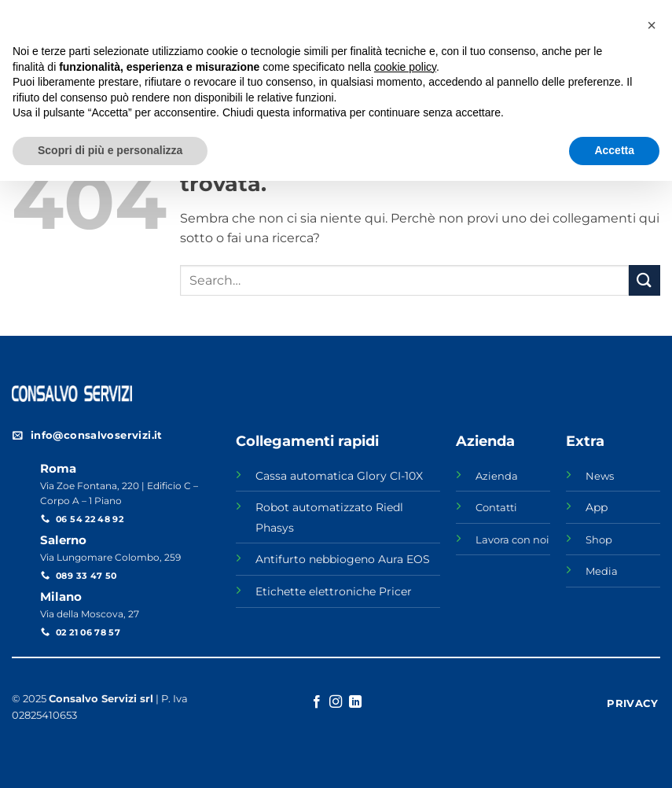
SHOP (538, 11)
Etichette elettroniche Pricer (334, 591)
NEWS (489, 11)
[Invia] (644, 280)
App (597, 507)
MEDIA (588, 11)
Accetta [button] (614, 757)
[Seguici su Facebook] (622, 13)
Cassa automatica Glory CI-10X (339, 476)
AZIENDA (320, 11)
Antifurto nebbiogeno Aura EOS (343, 559)
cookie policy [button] (405, 674)
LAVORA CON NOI (408, 11)
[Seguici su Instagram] (637, 13)
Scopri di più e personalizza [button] (110, 757)
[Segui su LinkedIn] (652, 13)
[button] (652, 632)
